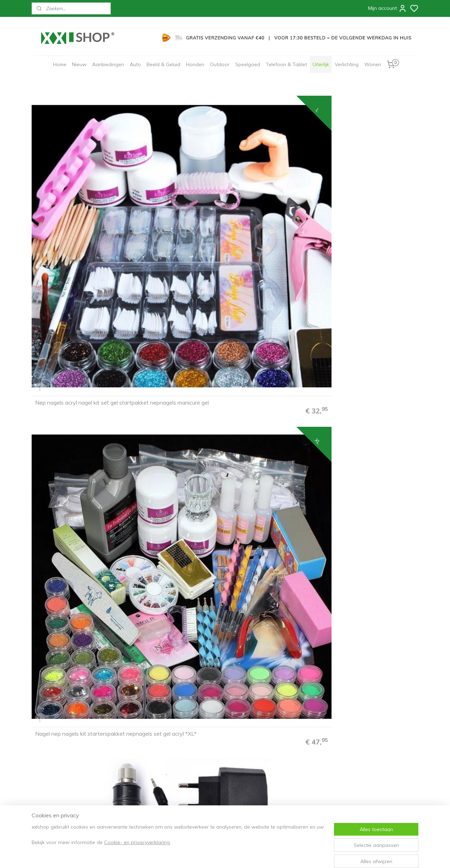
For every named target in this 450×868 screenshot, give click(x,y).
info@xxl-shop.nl (62, 796)
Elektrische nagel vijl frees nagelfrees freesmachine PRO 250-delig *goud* (73, 681)
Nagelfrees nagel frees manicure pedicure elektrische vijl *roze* (174, 315)
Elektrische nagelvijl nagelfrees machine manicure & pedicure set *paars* (273, 435)
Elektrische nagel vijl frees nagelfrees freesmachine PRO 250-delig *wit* (171, 558)
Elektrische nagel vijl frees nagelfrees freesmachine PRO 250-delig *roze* (368, 558)
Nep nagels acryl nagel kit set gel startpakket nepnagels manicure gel (76, 189)
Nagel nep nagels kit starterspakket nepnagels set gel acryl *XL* (175, 189)
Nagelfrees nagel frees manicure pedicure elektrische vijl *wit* (370, 192)
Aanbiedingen (108, 64)
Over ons (122, 745)
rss (259, 855)
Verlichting (347, 64)
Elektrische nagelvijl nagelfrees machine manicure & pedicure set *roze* (371, 435)
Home (60, 64)
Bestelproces (49, 752)
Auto (135, 64)
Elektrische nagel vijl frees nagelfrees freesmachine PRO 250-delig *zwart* (73, 558)
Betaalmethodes (53, 760)
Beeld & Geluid (163, 64)
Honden (195, 64)
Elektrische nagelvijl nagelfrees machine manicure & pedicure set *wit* (174, 435)
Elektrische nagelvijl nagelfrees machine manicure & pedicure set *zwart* (76, 435)
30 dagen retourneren (59, 774)
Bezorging (46, 767)
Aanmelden (208, 769)
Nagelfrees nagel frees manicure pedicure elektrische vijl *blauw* (272, 315)
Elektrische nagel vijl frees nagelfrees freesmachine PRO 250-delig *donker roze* (269, 558)
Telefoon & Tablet (286, 64)
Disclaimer (124, 767)
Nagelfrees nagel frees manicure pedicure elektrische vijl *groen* (370, 315)
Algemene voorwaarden (139, 752)
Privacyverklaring (131, 760)
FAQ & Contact (50, 745)
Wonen (373, 64)
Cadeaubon (125, 774)
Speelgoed (248, 64)
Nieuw (79, 64)
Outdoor (220, 64)
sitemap (246, 855)
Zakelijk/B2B (126, 781)
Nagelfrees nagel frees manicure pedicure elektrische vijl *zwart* (272, 192)
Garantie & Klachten (56, 781)
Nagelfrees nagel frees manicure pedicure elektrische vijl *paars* (76, 315)
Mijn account (387, 8)
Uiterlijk (321, 64)
